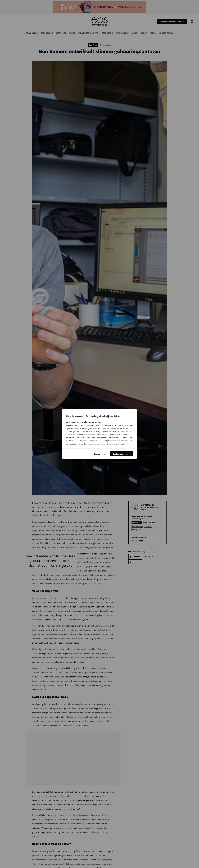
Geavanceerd (100, 454)
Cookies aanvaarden (122, 454)
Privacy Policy (124, 444)
